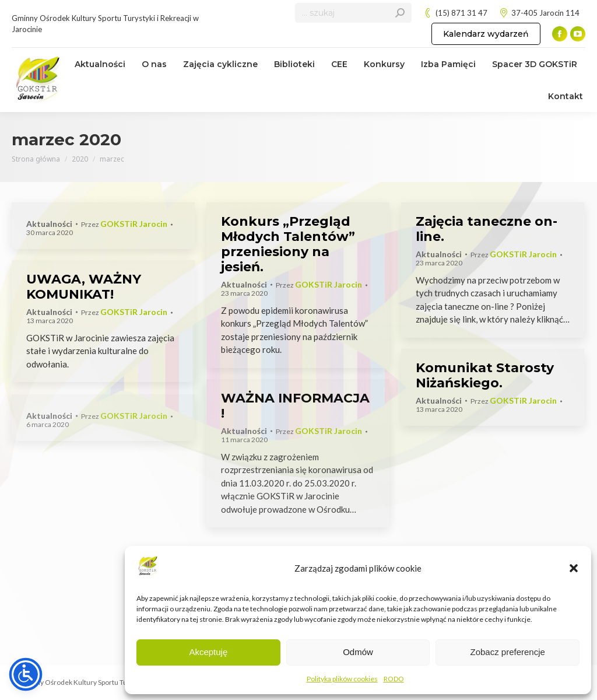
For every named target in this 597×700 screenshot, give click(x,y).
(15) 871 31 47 (455, 13)
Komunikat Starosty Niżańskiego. (485, 375)
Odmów (358, 652)
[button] (574, 568)
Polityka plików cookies (342, 679)
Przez (124, 224)
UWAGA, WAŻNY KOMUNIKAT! (84, 287)
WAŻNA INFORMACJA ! (295, 406)
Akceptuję (208, 652)
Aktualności (49, 224)
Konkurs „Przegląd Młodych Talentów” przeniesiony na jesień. (288, 244)
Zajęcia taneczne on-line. (487, 229)
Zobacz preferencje (507, 652)
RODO (394, 679)
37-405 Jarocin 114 (539, 13)
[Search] (353, 13)
